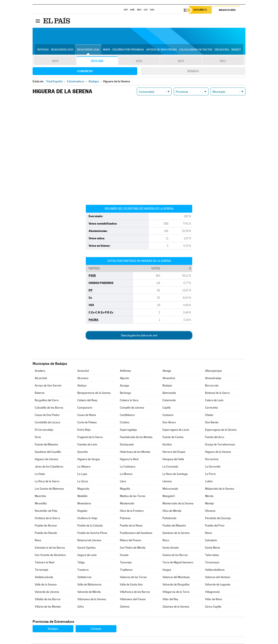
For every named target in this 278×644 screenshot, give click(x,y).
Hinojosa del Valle (173, 460)
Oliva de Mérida (172, 511)
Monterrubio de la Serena (178, 504)
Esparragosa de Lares (176, 430)
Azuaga (124, 386)
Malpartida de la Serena (220, 489)
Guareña (83, 452)
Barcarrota (212, 386)
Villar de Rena (213, 600)
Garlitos (167, 445)
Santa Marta (213, 548)
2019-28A (97, 62)
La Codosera (128, 467)
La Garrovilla (213, 467)
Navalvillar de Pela (46, 511)
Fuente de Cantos (173, 438)
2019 (55, 62)
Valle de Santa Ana (131, 585)
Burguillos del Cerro (47, 401)
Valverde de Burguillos (176, 585)
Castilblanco (127, 416)
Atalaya (82, 386)
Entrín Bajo (84, 430)
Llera (123, 482)
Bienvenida (169, 394)
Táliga (81, 563)
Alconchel (41, 379)
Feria (38, 438)
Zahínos (125, 607)
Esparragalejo (128, 430)
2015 (181, 62)
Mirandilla (41, 504)
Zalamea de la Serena (176, 607)
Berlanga (125, 394)
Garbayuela (127, 445)
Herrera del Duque (174, 452)
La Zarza (83, 482)
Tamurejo (126, 563)
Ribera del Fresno (131, 541)
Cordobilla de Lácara (47, 423)
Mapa (107, 50)
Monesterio (84, 504)
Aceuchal (83, 371)
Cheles (209, 416)
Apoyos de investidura (161, 50)
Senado (193, 72)
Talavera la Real (45, 563)
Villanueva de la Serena (92, 600)
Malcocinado (170, 489)
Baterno (40, 394)
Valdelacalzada (44, 578)
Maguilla (125, 489)
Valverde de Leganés (218, 585)
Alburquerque (213, 371)
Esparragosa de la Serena (221, 430)
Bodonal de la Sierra (217, 394)
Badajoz (167, 386)
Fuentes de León (87, 445)
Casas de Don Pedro (47, 416)
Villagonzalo (212, 593)
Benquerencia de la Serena (94, 394)
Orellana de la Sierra (47, 519)
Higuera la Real (129, 460)
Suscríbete (201, 10)
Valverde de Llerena (47, 593)
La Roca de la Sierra (47, 482)
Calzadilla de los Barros (49, 408)
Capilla (167, 408)
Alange (167, 371)
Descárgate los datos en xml (139, 336)
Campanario (85, 408)
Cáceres (96, 629)
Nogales (82, 511)
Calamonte (169, 401)
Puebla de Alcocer (46, 526)
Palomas (125, 519)
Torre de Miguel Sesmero (178, 563)
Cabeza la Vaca (129, 401)
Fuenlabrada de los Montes (136, 438)
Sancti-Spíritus (86, 548)
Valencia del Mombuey (176, 578)
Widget (236, 50)
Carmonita (211, 408)
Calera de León (214, 401)
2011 (223, 62)
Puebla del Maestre (174, 526)
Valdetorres (84, 578)
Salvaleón (211, 541)
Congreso (85, 72)
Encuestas (222, 50)
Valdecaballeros (215, 570)
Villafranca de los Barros (135, 593)
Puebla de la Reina (131, 526)
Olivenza (210, 511)
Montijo (209, 504)
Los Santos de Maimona (49, 489)
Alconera (83, 379)
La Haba (40, 475)
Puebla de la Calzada (90, 526)
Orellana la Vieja (87, 519)
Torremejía (41, 570)
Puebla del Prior (215, 526)
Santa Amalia (171, 548)
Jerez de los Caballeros (49, 467)
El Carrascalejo (44, 430)
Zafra (81, 607)
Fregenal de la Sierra (90, 438)
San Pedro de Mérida (133, 548)
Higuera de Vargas (89, 460)
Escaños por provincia (128, 50)
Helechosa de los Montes (135, 452)
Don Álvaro (169, 423)
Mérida (209, 497)
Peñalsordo (169, 519)
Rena (38, 541)
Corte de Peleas (87, 423)
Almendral (169, 379)
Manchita (40, 497)
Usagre (167, 570)
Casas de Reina (87, 416)
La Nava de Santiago (175, 475)
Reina (208, 534)
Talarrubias (212, 556)
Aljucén (124, 379)
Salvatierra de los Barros (50, 548)
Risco (166, 541)
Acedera (40, 371)
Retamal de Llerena (89, 541)
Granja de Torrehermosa (220, 445)
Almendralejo (213, 379)
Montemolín (127, 504)
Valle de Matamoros (89, 585)
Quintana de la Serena (176, 534)
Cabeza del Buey (87, 401)
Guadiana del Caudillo (48, 452)
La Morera (126, 475)
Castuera (168, 416)
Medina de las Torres (133, 497)
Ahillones (125, 371)
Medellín (82, 497)
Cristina (125, 423)
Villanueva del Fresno (133, 600)
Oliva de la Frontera (132, 511)
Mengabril (169, 497)
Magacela (83, 489)
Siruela (124, 556)
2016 (139, 62)
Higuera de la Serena (218, 452)
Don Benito (212, 423)
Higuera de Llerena (46, 460)
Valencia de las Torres (133, 578)
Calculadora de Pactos (196, 50)
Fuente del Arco (215, 438)
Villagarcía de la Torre (176, 593)
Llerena (167, 482)
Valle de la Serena (46, 585)
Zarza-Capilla (213, 607)
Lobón (209, 482)
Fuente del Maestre (46, 445)
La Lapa (82, 475)
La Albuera (84, 467)
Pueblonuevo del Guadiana (136, 534)
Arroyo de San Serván (48, 386)
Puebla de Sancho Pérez (92, 534)
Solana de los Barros (175, 556)
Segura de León (87, 556)
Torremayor (212, 563)
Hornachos (212, 460)
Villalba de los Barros (48, 600)
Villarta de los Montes (48, 607)
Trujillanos (126, 570)
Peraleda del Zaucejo (218, 519)
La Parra (210, 475)
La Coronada (170, 467)
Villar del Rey (170, 600)
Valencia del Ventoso (218, 578)
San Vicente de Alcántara (50, 556)
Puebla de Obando (46, 534)
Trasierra (83, 570)
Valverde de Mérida (89, 593)
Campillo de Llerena (132, 408)
